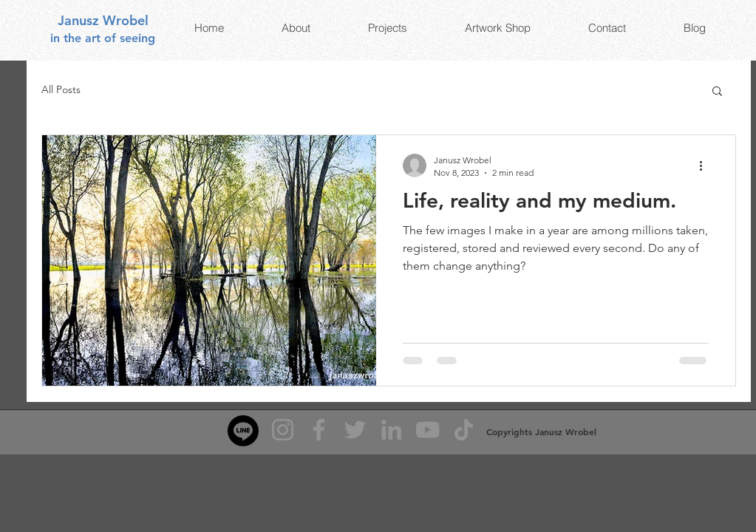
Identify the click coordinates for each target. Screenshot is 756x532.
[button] (717, 92)
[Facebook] (319, 430)
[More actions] (706, 166)
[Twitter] (355, 430)
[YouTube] (428, 430)
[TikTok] (464, 430)
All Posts (61, 89)
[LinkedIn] (391, 430)
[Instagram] (283, 430)
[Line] (243, 431)
